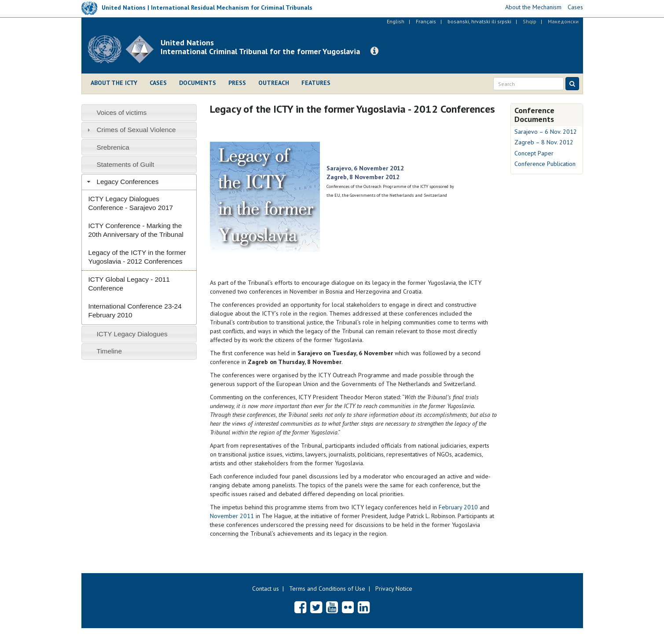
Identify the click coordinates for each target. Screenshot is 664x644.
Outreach (274, 83)
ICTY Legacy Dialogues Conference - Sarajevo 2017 (131, 203)
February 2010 (458, 507)
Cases (158, 83)
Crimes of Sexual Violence (136, 130)
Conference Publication (545, 164)
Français (426, 21)
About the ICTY (114, 83)
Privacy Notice (394, 589)
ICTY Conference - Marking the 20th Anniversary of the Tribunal (136, 230)
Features (316, 83)
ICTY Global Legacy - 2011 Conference (129, 284)
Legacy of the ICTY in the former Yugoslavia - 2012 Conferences (137, 257)
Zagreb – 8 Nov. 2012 (544, 142)
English (396, 21)
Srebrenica (113, 147)
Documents (198, 83)
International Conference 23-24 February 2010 (135, 311)
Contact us (266, 589)
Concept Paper (534, 153)
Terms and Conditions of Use (327, 589)
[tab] (139, 112)
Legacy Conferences (127, 182)
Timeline (109, 351)
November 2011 (232, 516)
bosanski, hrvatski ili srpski (479, 21)
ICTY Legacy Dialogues (132, 334)
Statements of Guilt (125, 164)
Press (237, 83)
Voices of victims (121, 112)
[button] (374, 51)
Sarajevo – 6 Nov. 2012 (546, 132)
